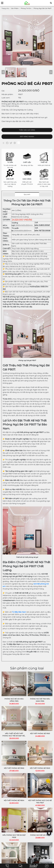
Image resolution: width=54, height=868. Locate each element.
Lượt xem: (6, 98)
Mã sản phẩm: (7, 94)
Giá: (3, 91)
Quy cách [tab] (27, 194)
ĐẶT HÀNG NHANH (27, 137)
